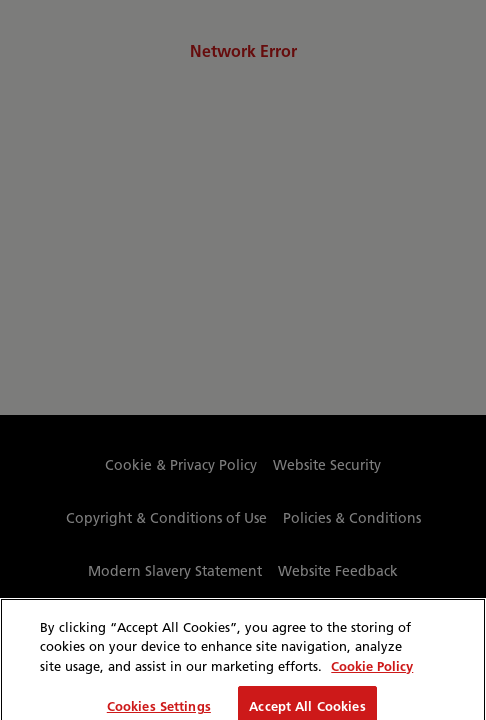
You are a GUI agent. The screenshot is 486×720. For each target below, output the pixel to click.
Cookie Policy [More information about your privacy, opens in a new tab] (372, 671)
